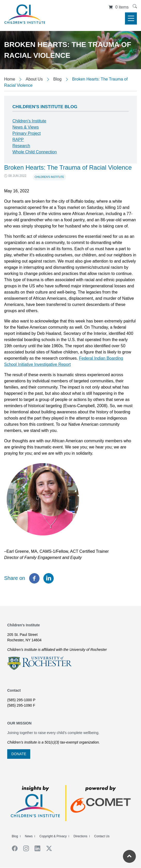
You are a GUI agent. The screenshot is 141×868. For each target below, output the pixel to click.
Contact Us (102, 836)
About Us (34, 79)
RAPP (18, 140)
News (29, 836)
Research (21, 146)
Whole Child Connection (35, 152)
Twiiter (47, 848)
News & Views (26, 127)
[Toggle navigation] (131, 18)
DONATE (19, 754)
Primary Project (26, 133)
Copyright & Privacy (53, 836)
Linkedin (36, 848)
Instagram (24, 848)
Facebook (13, 848)
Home (10, 79)
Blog (57, 79)
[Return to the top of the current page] (129, 856)
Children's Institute (49, 177)
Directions (80, 836)
